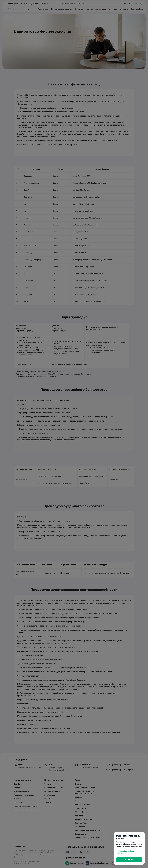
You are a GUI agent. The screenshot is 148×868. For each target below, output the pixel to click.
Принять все (129, 860)
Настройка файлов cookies (126, 852)
